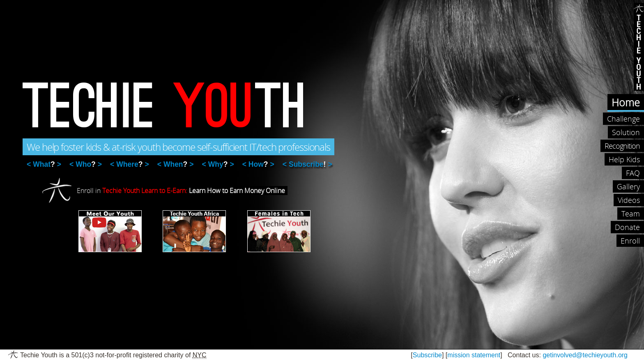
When (175, 164)
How (258, 164)
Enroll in (182, 191)
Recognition (622, 146)
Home (626, 102)
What (44, 164)
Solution (626, 132)
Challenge (623, 119)
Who (86, 164)
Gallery (628, 186)
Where (129, 164)
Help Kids (624, 159)
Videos (629, 200)
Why (218, 164)
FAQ (633, 173)
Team (631, 214)
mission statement (474, 355)
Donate (627, 227)
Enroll (630, 241)
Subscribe (307, 164)
